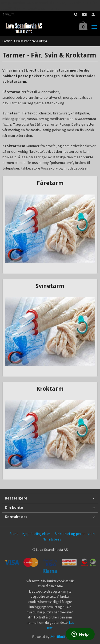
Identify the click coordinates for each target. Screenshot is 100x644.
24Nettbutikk (59, 637)
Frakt (14, 534)
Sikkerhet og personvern (75, 534)
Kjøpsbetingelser (36, 534)
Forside (7, 41)
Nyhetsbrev (52, 539)
